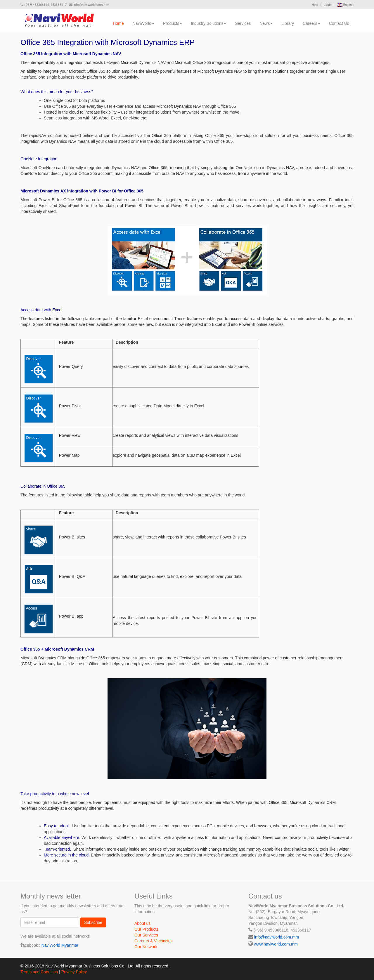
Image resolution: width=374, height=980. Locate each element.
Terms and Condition (39, 972)
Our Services (146, 935)
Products (173, 23)
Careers (311, 23)
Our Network (146, 947)
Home (118, 23)
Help (315, 5)
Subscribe (93, 922)
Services (243, 23)
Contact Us (339, 23)
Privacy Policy (74, 972)
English (345, 5)
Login (328, 5)
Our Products (146, 929)
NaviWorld (143, 23)
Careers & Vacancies (153, 941)
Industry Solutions (208, 23)
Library (288, 23)
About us (142, 923)
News (266, 23)
